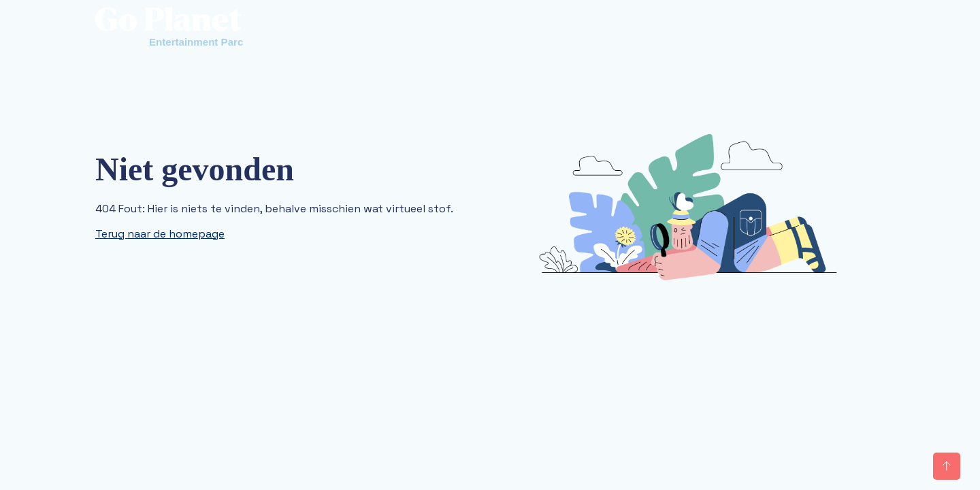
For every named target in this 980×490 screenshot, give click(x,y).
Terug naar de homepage (160, 234)
